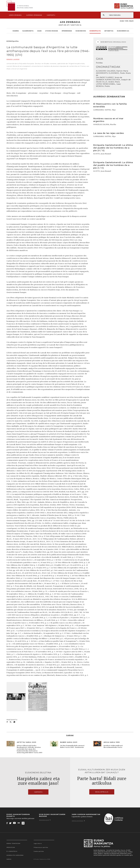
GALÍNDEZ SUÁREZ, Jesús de (109, 77)
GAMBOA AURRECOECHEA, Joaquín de (113, 80)
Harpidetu (51, 15)
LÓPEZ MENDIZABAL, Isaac (108, 84)
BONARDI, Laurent (13, 59)
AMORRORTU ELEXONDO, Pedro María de (113, 74)
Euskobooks (81, 31)
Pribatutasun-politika (41, 847)
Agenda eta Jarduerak (15, 855)
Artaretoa (109, 31)
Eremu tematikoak (13, 843)
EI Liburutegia (12, 851)
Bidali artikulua (102, 792)
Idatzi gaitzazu (78, 821)
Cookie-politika (39, 851)
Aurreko (34, 15)
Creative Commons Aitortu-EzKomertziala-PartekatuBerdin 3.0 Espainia (118, 48)
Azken (15, 15)
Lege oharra (38, 843)
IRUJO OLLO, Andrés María (108, 82)
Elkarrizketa (28, 31)
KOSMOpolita (95, 31)
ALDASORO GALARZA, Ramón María (112, 71)
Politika (99, 63)
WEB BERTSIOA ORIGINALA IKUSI (111, 42)
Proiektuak (11, 847)
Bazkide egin (45, 820)
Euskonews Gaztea (125, 31)
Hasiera (16, 31)
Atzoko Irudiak (52, 31)
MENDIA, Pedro (103, 86)
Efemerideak (67, 31)
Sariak (9, 859)
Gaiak (39, 31)
